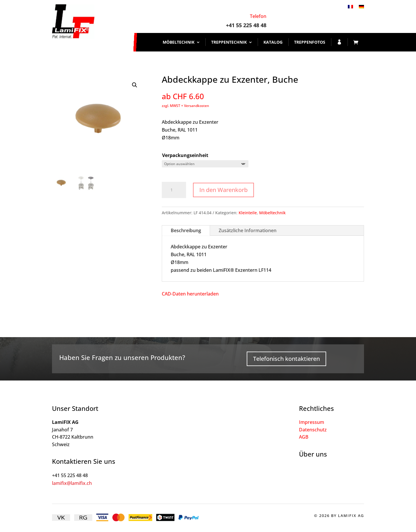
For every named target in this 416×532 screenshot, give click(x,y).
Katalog (273, 42)
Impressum (312, 422)
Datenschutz (313, 430)
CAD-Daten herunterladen (190, 294)
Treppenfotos (310, 42)
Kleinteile (248, 213)
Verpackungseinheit (185, 155)
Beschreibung (186, 230)
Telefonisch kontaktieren (286, 359)
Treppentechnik (229, 42)
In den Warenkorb (223, 190)
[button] (135, 85)
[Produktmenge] (174, 190)
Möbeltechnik (179, 42)
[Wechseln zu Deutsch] (361, 6)
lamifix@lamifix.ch (72, 483)
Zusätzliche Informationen (248, 230)
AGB (304, 437)
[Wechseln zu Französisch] (350, 6)
